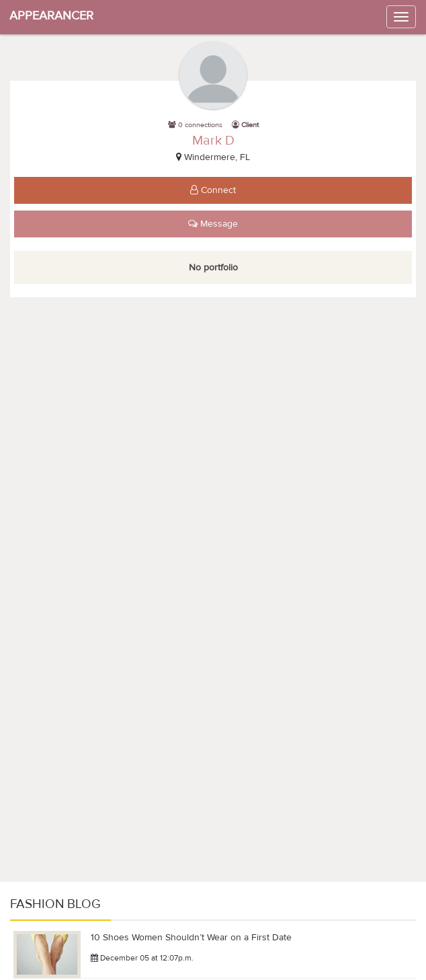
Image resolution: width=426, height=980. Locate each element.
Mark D (213, 140)
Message (213, 224)
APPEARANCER (51, 16)
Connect (213, 190)
